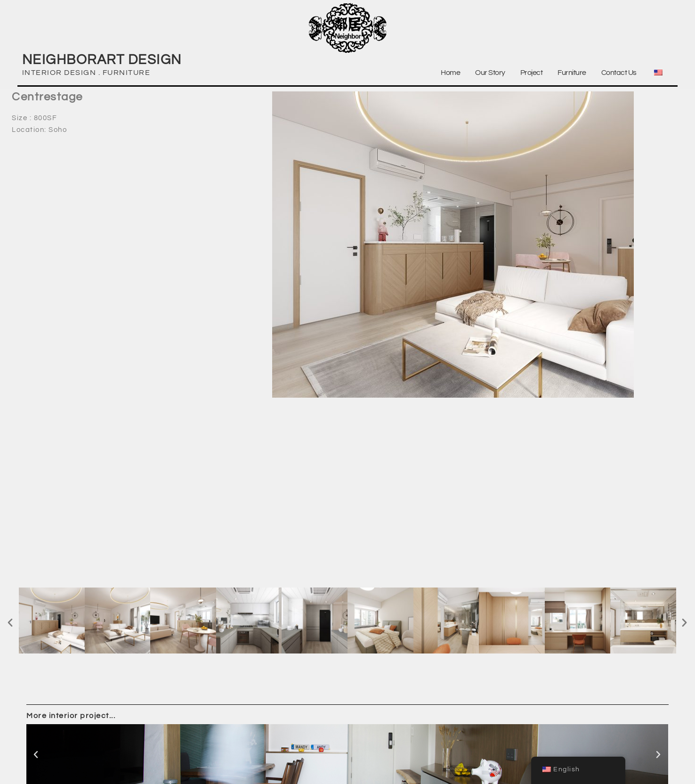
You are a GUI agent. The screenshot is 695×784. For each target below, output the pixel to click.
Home (450, 73)
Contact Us (619, 73)
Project (532, 73)
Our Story (490, 73)
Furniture (572, 73)
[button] (11, 622)
